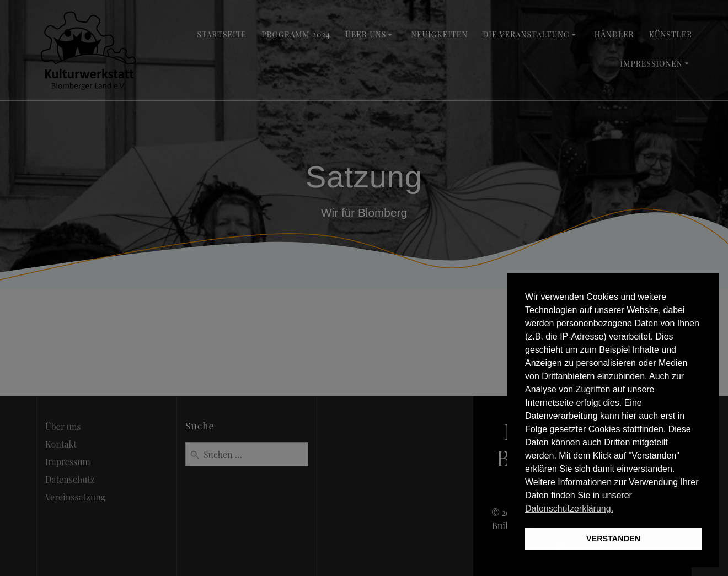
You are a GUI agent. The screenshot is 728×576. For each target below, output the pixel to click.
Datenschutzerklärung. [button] (569, 508)
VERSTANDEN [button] (613, 539)
